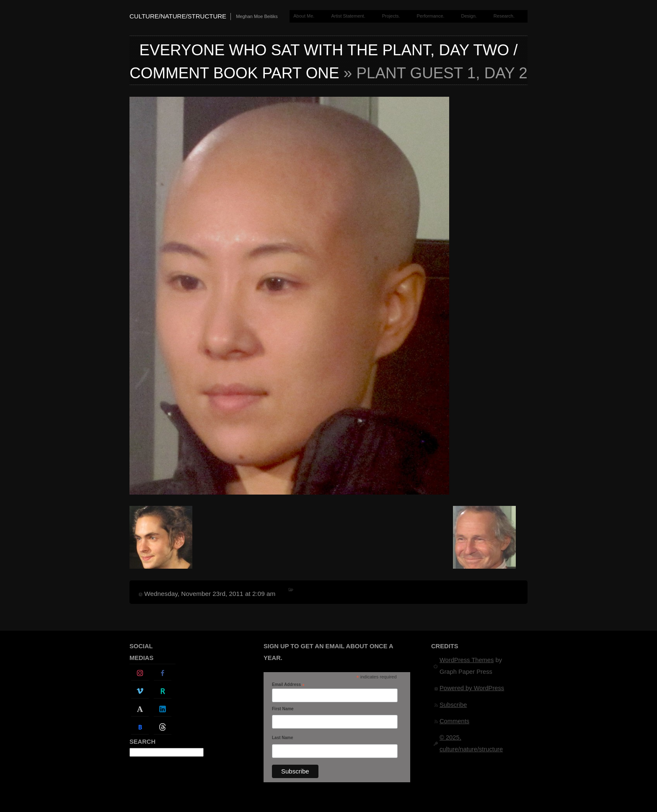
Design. (469, 16)
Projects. (391, 16)
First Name (283, 709)
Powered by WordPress (472, 688)
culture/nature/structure (178, 16)
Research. (504, 16)
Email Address (288, 685)
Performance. (431, 16)
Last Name (283, 738)
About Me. (304, 16)
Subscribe (453, 705)
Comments (454, 721)
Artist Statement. (348, 16)
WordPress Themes (467, 660)
